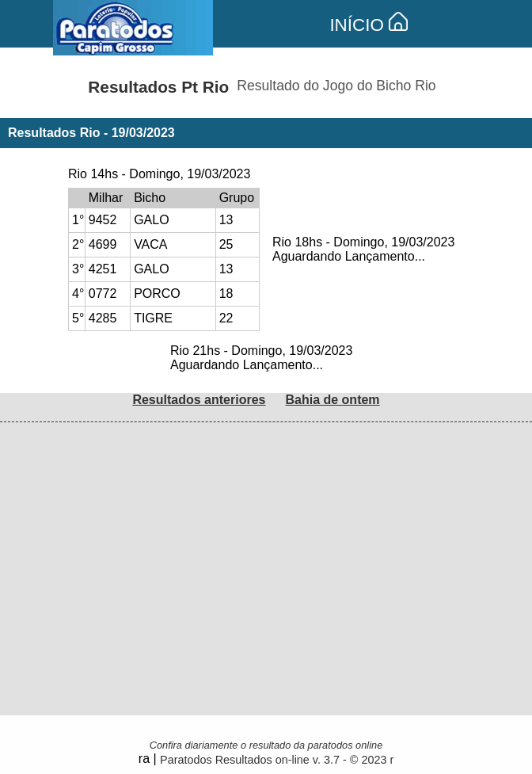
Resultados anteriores (199, 400)
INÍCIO (369, 25)
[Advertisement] (266, 533)
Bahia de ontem (332, 400)
